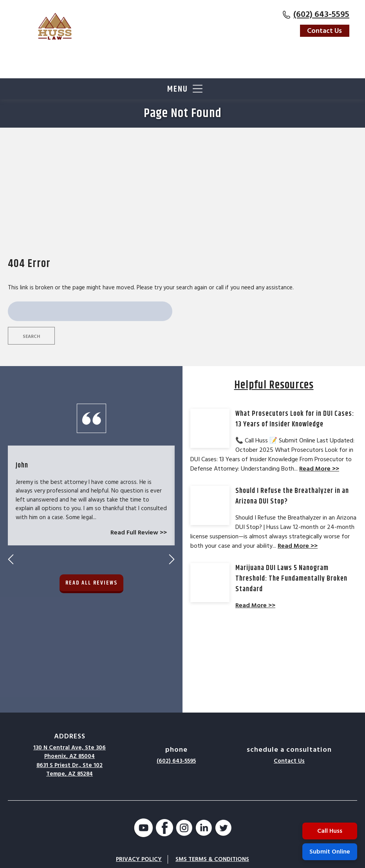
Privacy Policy (139, 859)
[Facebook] (164, 829)
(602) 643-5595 (321, 14)
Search (31, 337)
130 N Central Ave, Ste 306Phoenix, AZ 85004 (70, 752)
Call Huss (330, 831)
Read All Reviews (91, 483)
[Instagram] (184, 829)
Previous (11, 459)
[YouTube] (143, 829)
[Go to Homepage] (55, 26)
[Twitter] (223, 829)
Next (172, 459)
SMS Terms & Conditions (212, 859)
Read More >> (319, 469)
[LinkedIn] (204, 829)
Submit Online (330, 852)
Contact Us (324, 31)
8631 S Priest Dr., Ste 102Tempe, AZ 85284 (70, 770)
